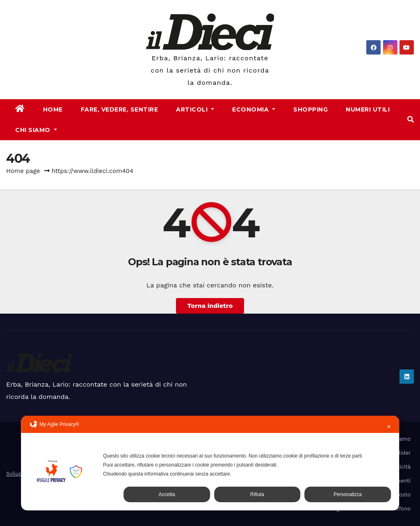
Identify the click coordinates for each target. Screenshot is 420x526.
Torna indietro (210, 306)
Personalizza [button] (348, 494)
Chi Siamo (36, 130)
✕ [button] (389, 427)
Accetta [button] (167, 494)
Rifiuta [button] (257, 494)
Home (53, 109)
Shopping (310, 109)
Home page (23, 171)
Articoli (195, 109)
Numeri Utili (368, 109)
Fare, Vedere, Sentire (120, 109)
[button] (411, 120)
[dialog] (210, 463)
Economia (254, 109)
